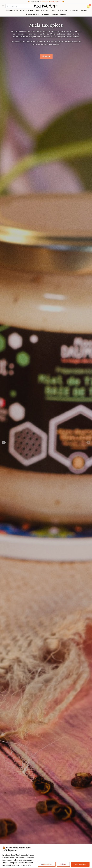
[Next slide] (88, 443)
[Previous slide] (4, 443)
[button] (88, 7)
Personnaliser (47, 864)
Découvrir (46, 56)
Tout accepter (80, 864)
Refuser (63, 864)
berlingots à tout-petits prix (51, 1)
